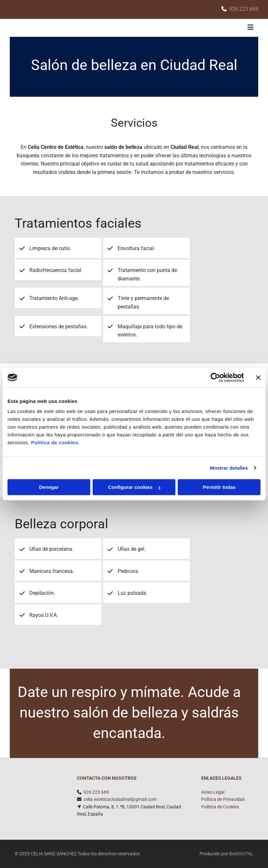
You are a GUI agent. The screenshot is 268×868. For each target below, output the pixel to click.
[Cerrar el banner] (258, 377)
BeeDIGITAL (241, 854)
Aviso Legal (213, 792)
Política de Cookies (220, 807)
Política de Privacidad (223, 799)
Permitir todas (219, 487)
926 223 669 (244, 9)
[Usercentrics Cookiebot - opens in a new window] (215, 377)
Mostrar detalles (229, 468)
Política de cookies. (55, 442)
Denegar (49, 487)
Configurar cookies (134, 487)
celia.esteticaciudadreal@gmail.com (120, 799)
